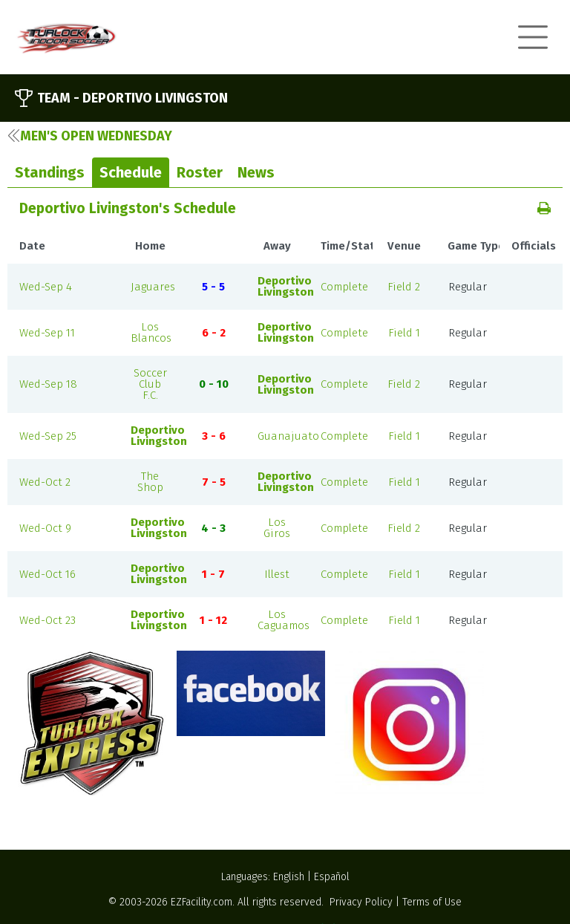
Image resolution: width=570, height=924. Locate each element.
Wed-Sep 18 (48, 384)
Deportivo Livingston (286, 286)
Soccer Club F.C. (150, 384)
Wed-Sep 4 (46, 287)
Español (332, 877)
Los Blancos (151, 332)
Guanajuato (288, 436)
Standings (50, 172)
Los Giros (277, 528)
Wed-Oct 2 (45, 482)
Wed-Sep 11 (47, 333)
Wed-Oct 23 (47, 620)
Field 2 (404, 287)
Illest (277, 574)
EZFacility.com (202, 902)
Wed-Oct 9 (45, 528)
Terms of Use (432, 902)
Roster (200, 172)
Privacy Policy (361, 902)
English (289, 877)
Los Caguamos (284, 620)
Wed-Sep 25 (48, 436)
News (256, 172)
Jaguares (153, 287)
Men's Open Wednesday (90, 136)
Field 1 (404, 333)
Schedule (131, 172)
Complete (344, 287)
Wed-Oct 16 (47, 574)
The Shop (150, 482)
